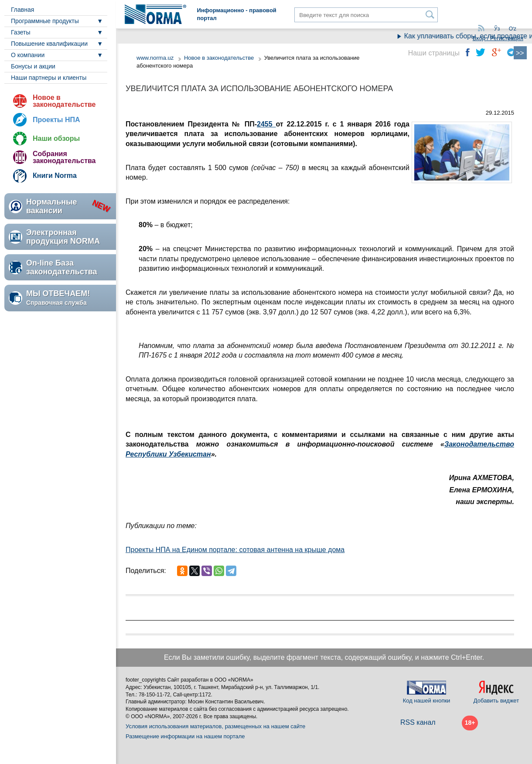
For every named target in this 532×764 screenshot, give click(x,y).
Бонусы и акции (33, 66)
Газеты (20, 32)
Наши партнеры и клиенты (49, 78)
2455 (266, 124)
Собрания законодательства (64, 157)
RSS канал (418, 722)
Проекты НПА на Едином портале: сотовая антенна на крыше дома (235, 550)
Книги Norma (55, 176)
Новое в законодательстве (64, 101)
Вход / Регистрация (498, 38)
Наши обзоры (56, 138)
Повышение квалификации (49, 44)
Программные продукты (45, 21)
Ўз (497, 29)
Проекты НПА (56, 120)
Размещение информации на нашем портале (185, 736)
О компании (28, 55)
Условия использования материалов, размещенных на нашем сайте (215, 726)
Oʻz (513, 29)
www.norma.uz (155, 58)
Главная (22, 10)
